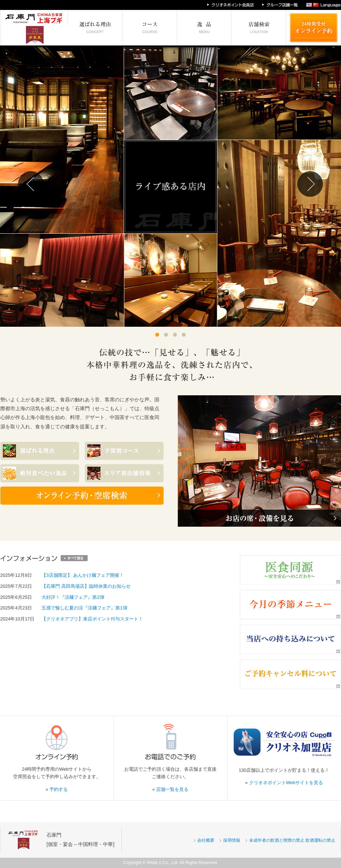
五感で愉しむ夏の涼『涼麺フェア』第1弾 (84, 608)
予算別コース (150, 28)
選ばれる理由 (95, 28)
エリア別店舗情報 (259, 28)
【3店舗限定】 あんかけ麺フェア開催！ (83, 575)
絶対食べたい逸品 (204, 28)
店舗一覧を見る (172, 789)
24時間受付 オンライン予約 (314, 28)
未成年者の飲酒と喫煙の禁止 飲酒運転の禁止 (292, 840)
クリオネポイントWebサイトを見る (286, 783)
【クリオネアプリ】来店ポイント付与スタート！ (92, 619)
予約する (59, 789)
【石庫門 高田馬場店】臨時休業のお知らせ (86, 586)
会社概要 (206, 840)
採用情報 (232, 840)
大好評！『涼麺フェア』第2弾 (73, 597)
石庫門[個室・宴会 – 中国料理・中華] (80, 839)
